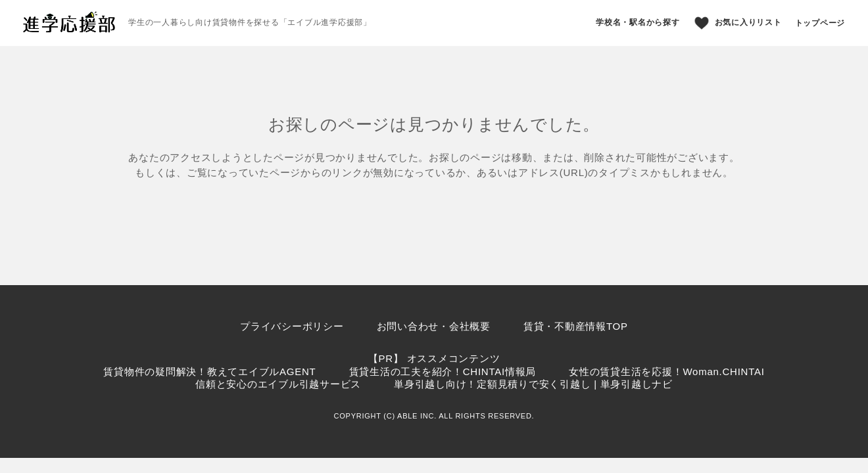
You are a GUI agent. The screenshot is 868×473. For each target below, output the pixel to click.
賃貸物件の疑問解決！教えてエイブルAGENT (209, 372)
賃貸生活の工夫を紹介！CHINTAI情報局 (443, 372)
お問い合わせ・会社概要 (434, 326)
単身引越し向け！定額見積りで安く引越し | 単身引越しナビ (533, 384)
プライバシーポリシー (292, 326)
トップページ (820, 23)
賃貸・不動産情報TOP (576, 326)
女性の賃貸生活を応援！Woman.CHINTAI (666, 372)
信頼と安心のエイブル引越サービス (278, 384)
